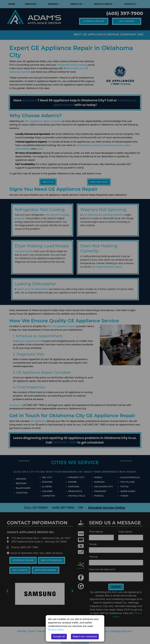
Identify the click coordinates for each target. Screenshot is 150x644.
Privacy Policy (56, 630)
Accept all (59, 636)
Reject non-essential (85, 636)
